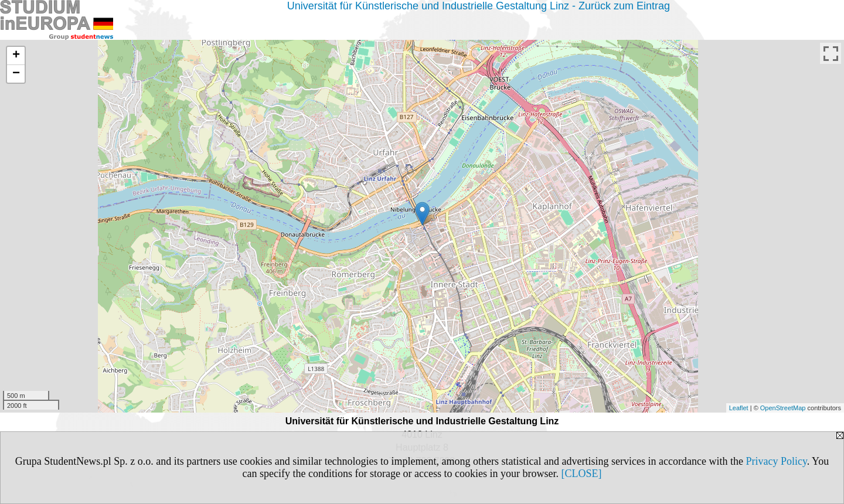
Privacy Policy (776, 461)
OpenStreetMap (783, 408)
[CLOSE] (581, 474)
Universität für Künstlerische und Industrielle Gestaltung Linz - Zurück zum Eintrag (479, 6)
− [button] (16, 74)
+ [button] (16, 56)
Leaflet (739, 408)
